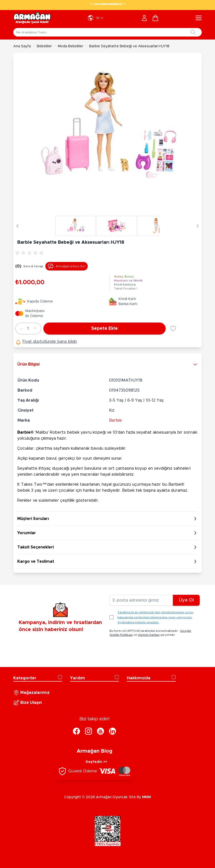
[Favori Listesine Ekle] (173, 329)
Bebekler (44, 46)
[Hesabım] (144, 18)
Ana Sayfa (22, 46)
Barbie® (25, 432)
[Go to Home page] (32, 18)
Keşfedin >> (96, 762)
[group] (30, 253)
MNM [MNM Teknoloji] (146, 797)
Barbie (115, 420)
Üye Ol (186, 600)
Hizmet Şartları (149, 635)
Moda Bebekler (71, 46)
